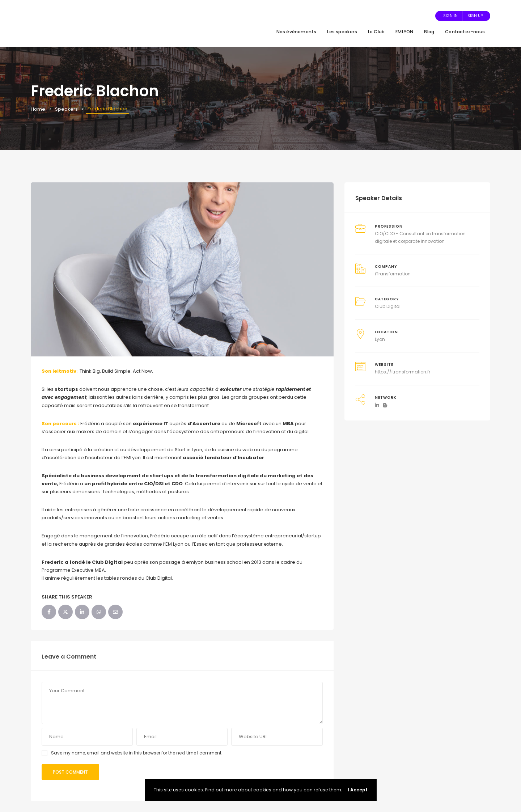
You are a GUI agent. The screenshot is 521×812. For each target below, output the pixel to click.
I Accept (358, 790)
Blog (429, 32)
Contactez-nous (465, 32)
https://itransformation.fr (403, 372)
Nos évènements (296, 32)
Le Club (376, 32)
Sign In (450, 16)
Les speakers (342, 32)
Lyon (380, 339)
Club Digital (388, 306)
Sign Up (475, 16)
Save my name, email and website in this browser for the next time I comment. (137, 753)
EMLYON (404, 32)
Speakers (66, 109)
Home (38, 109)
